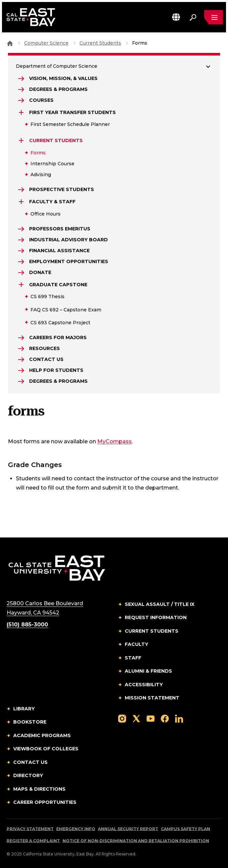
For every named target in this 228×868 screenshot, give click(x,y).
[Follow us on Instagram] (122, 718)
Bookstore (30, 722)
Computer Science (46, 43)
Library (24, 709)
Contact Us (30, 762)
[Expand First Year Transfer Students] (22, 112)
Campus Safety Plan (185, 829)
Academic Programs (42, 735)
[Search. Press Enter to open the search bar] (193, 17)
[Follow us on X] (136, 718)
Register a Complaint (33, 841)
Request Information (156, 617)
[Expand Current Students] (22, 140)
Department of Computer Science (57, 66)
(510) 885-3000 (27, 625)
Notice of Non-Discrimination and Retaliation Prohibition (136, 841)
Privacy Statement (30, 829)
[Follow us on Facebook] (165, 718)
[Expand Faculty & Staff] (22, 202)
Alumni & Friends (148, 671)
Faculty (137, 644)
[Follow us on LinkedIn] (179, 718)
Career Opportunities (45, 802)
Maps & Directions (39, 789)
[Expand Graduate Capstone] (22, 285)
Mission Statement (152, 698)
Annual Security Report (128, 829)
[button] (176, 17)
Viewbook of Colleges (46, 749)
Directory (28, 775)
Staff (133, 658)
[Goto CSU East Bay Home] (10, 43)
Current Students (100, 43)
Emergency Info (76, 829)
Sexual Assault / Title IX (160, 604)
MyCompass (114, 441)
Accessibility (144, 685)
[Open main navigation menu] (213, 17)
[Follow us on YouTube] (151, 718)
